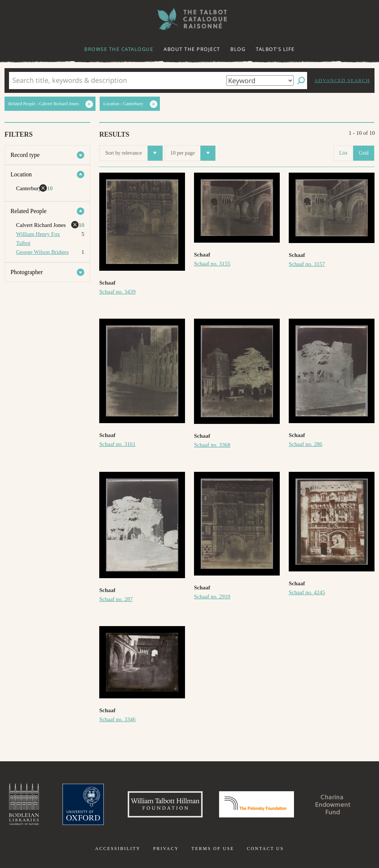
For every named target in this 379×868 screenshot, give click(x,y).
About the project (192, 49)
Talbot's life (275, 49)
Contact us (265, 849)
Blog (238, 49)
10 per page (193, 153)
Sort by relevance (134, 153)
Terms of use (213, 849)
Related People (28, 211)
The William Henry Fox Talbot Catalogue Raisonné (189, 19)
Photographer (27, 272)
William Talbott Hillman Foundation (165, 804)
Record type (25, 155)
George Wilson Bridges (43, 252)
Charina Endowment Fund (333, 804)
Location (21, 174)
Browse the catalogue (119, 49)
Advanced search (342, 80)
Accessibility (118, 849)
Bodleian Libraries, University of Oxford (24, 804)
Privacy (166, 849)
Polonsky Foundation (257, 804)
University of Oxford (83, 804)
